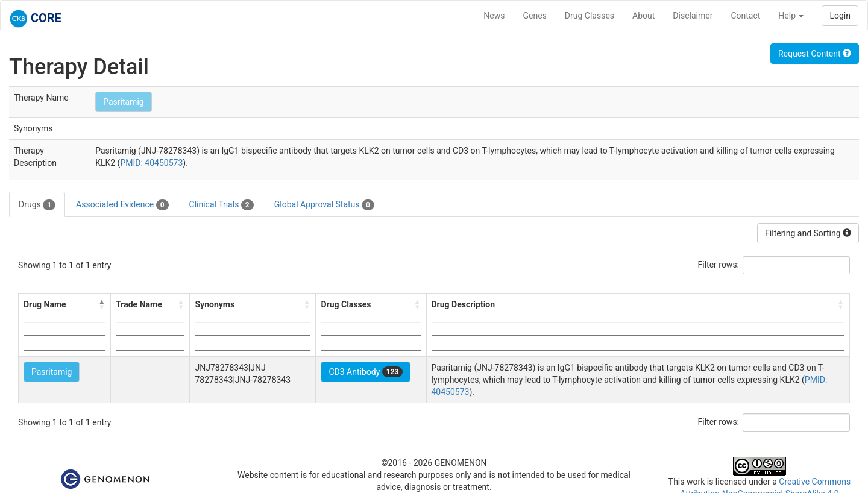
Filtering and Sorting (808, 233)
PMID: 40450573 (151, 163)
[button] (102, 304)
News (494, 16)
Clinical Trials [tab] (222, 205)
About (643, 16)
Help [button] (791, 16)
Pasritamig (123, 102)
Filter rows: (719, 265)
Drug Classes (590, 16)
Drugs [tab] (37, 205)
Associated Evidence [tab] (122, 205)
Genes (535, 16)
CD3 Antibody (366, 372)
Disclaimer (693, 16)
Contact (745, 16)
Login (840, 16)
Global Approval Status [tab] (324, 205)
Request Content (815, 54)
